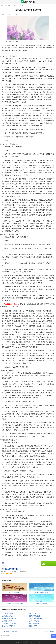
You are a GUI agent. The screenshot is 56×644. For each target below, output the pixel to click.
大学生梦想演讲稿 (7, 621)
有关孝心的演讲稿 (34, 621)
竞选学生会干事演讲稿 (9, 626)
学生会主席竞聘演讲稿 (9, 614)
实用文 (15, 6)
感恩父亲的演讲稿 (34, 623)
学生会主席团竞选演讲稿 (9, 623)
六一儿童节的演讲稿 (34, 614)
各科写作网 (26, 642)
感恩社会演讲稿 (33, 626)
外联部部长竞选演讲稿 (35, 616)
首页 (9, 6)
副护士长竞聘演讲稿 (12, 631)
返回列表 (52, 631)
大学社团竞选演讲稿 (8, 616)
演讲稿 (21, 6)
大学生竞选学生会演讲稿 (36, 619)
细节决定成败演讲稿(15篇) (10, 619)
